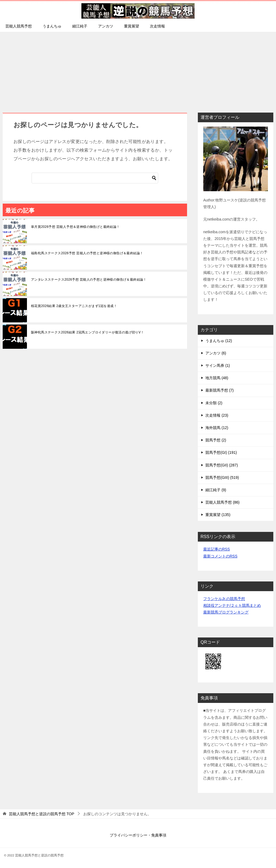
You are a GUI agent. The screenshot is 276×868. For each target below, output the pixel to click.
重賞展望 (132, 26)
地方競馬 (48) (217, 378)
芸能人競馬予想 (19, 26)
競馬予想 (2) (216, 440)
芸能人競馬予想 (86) (222, 502)
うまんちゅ (52, 26)
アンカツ (106, 26)
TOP (42, 814)
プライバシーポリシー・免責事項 (138, 835)
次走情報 (157, 26)
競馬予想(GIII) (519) (222, 477)
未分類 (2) (214, 403)
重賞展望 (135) (218, 515)
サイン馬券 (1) (218, 365)
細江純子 (80, 26)
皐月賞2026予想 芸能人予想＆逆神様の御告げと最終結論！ (75, 227)
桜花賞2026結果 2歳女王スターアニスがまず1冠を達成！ (74, 306)
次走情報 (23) (217, 415)
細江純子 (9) (216, 490)
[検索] (95, 178)
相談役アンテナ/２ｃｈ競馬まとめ (232, 605)
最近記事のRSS (217, 549)
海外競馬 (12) (217, 428)
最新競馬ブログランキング (226, 612)
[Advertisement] (138, 69)
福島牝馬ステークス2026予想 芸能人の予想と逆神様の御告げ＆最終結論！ (87, 253)
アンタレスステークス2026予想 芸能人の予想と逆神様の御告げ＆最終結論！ (89, 280)
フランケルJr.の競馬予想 (224, 599)
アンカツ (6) (216, 353)
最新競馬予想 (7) (220, 390)
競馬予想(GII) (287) (222, 465)
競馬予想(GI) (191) (221, 452)
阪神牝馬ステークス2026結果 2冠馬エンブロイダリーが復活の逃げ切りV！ (88, 332)
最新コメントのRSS (220, 556)
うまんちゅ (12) (219, 341)
